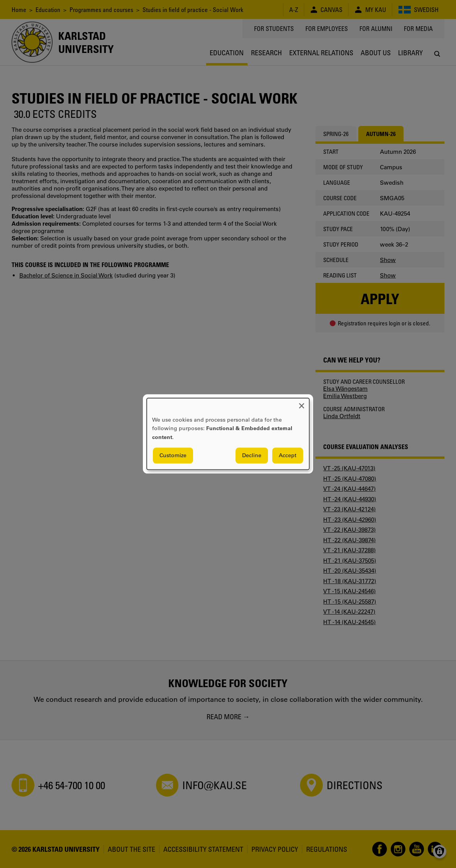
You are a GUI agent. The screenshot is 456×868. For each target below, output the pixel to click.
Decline (252, 456)
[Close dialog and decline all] (302, 403)
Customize (173, 456)
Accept (288, 456)
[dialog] (228, 434)
